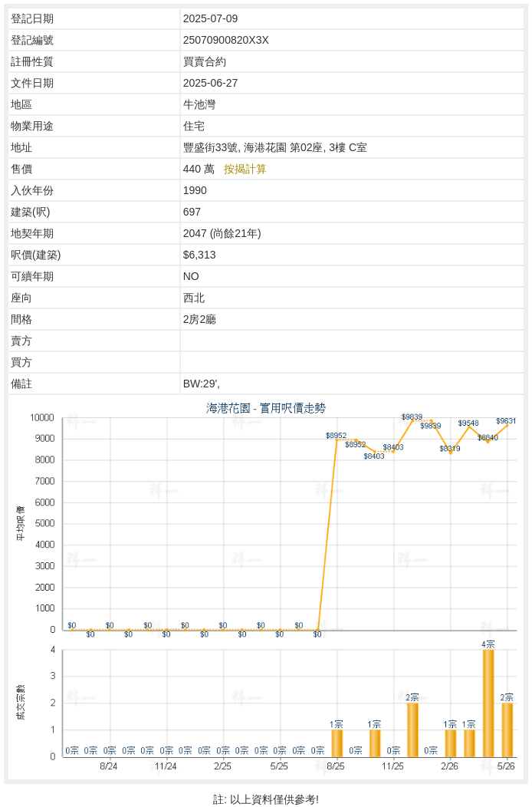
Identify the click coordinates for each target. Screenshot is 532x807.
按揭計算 (245, 169)
